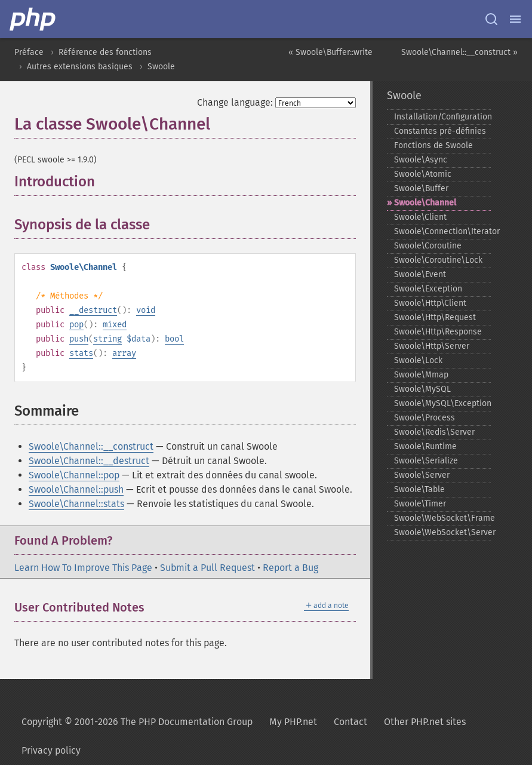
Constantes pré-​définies (440, 131)
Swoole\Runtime (425, 446)
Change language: (235, 102)
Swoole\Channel (425, 203)
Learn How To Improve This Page (83, 568)
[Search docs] (491, 19)
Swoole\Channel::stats (76, 504)
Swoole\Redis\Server (434, 432)
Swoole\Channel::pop (74, 475)
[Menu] (515, 19)
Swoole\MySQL (422, 389)
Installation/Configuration (443, 117)
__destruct (93, 310)
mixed (115, 325)
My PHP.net (293, 722)
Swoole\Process (425, 418)
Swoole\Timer (420, 504)
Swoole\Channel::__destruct (89, 461)
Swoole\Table (419, 489)
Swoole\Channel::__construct (91, 446)
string (107, 339)
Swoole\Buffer (421, 188)
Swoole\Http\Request (435, 317)
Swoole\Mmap (421, 375)
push (79, 339)
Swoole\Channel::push (76, 489)
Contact (350, 722)
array (124, 353)
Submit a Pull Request (207, 568)
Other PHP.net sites (425, 722)
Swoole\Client (420, 217)
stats (81, 353)
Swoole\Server (422, 475)
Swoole (161, 67)
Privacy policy (51, 750)
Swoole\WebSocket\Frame (443, 518)
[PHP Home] (33, 19)
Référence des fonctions (105, 52)
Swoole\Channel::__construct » (459, 52)
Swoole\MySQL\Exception (443, 403)
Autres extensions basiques (80, 67)
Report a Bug (290, 568)
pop (76, 325)
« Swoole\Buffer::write (330, 52)
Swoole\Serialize (426, 461)
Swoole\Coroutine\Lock (438, 260)
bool (174, 339)
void (146, 310)
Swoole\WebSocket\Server (443, 532)
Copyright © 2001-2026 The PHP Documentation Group (137, 722)
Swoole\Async (421, 160)
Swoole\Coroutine (428, 246)
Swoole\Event (420, 274)
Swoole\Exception (428, 289)
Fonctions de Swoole (433, 145)
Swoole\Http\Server (432, 346)
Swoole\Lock (418, 360)
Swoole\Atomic (423, 174)
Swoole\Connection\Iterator (443, 231)
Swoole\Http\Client (430, 303)
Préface (29, 52)
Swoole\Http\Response (438, 332)
